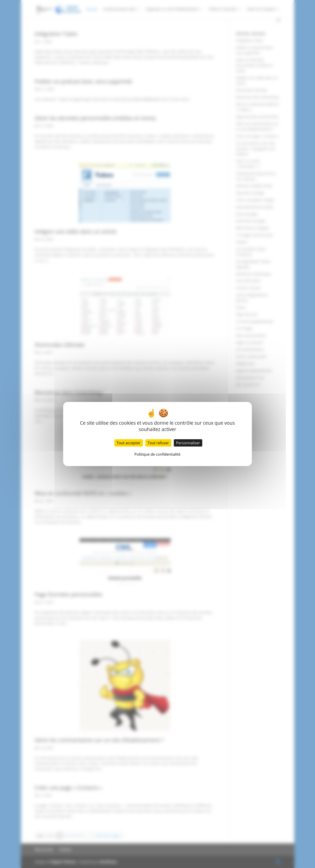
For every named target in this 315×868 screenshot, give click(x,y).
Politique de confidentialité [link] (157, 454)
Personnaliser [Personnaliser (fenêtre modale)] (188, 443)
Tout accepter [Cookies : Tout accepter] (129, 443)
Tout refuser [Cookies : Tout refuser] (158, 443)
